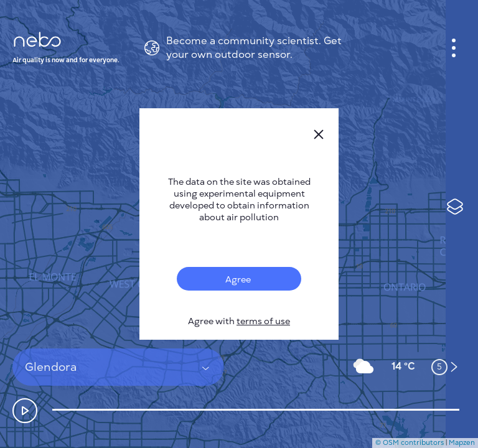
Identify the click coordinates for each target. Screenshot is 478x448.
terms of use (263, 321)
